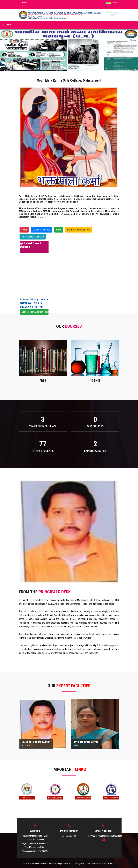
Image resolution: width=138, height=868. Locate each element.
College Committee (41, 230)
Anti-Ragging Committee (33, 237)
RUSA (59, 230)
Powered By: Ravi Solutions (103, 863)
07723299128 (69, 836)
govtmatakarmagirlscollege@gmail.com (105, 836)
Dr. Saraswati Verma (86, 742)
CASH (24, 230)
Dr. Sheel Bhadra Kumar (36, 742)
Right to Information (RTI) (79, 230)
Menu (7, 25)
